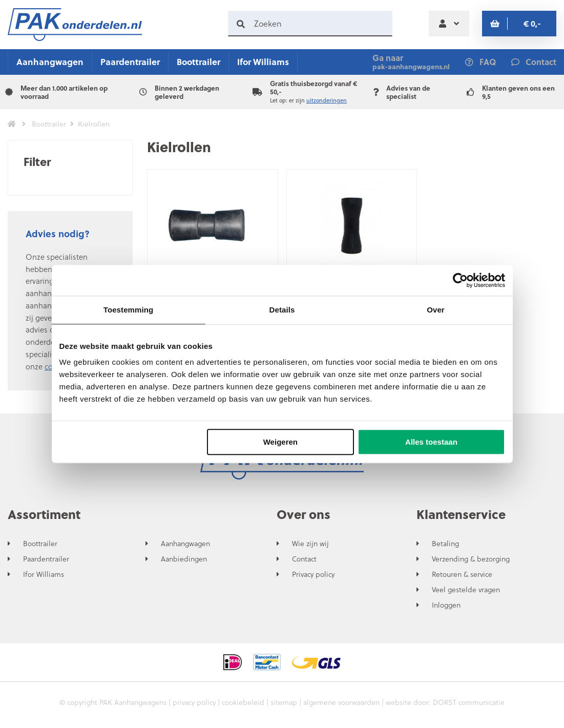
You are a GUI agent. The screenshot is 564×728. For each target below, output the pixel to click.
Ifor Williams (263, 62)
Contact (304, 559)
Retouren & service (462, 574)
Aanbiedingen (184, 559)
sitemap (284, 702)
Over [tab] (436, 310)
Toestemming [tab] (129, 310)
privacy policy (194, 702)
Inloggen (446, 605)
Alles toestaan (431, 442)
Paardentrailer (130, 62)
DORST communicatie (469, 702)
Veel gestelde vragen (466, 590)
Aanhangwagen (50, 62)
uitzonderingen (327, 100)
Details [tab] (282, 310)
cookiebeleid (243, 702)
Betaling (445, 544)
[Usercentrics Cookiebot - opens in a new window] (460, 280)
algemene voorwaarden (341, 702)
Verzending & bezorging (471, 559)
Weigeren (280, 442)
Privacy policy (313, 574)
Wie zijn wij (310, 544)
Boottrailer (199, 62)
